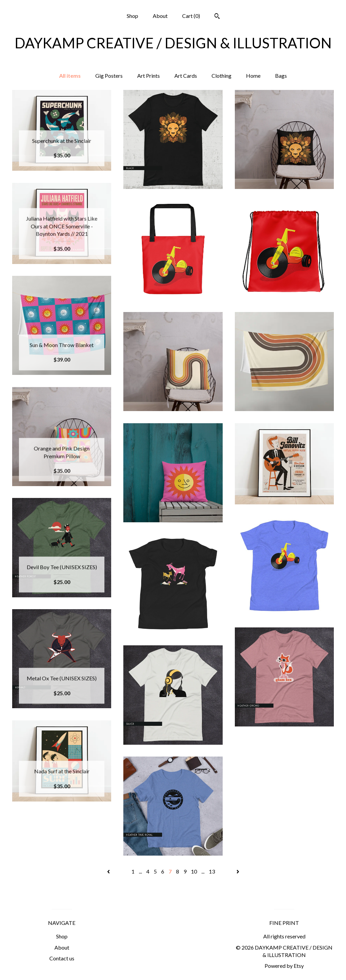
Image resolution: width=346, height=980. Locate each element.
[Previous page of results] (109, 871)
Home (253, 76)
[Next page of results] (238, 871)
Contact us (62, 958)
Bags (281, 76)
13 (212, 871)
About (160, 16)
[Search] (217, 17)
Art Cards (186, 76)
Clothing (221, 76)
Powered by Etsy (284, 966)
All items (70, 76)
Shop (132, 16)
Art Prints (149, 76)
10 (194, 871)
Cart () (191, 16)
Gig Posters (109, 76)
